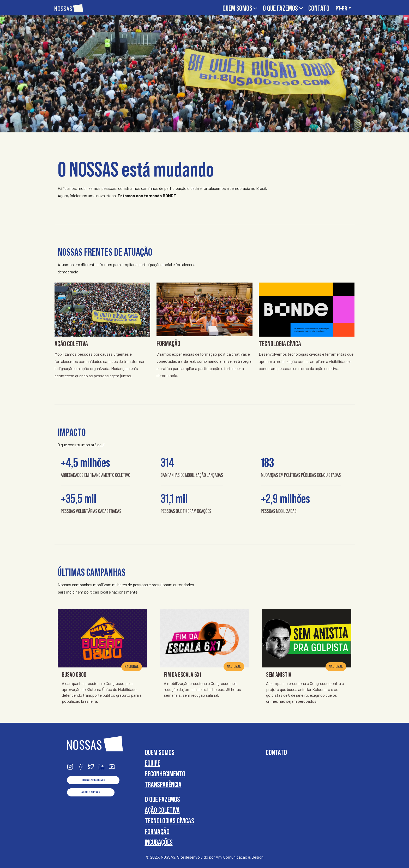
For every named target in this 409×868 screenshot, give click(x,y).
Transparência (163, 785)
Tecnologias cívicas (169, 821)
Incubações (159, 842)
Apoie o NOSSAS (91, 792)
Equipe (152, 763)
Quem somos (240, 8)
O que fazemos (283, 8)
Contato (319, 8)
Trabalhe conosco (93, 780)
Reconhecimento (165, 774)
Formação (157, 832)
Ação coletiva (162, 810)
